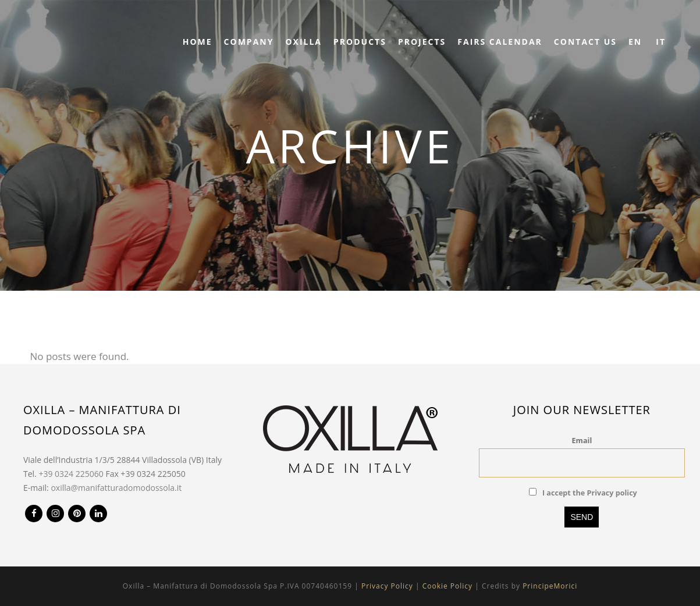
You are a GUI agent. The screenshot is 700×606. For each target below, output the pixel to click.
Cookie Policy (447, 586)
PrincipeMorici (550, 586)
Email (582, 441)
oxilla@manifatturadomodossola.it (116, 488)
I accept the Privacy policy (590, 493)
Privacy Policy (387, 586)
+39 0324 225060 (71, 474)
